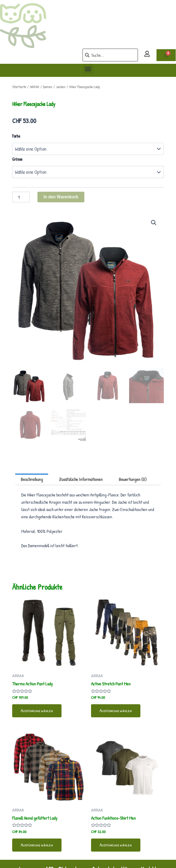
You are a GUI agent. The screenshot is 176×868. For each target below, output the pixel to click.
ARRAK (35, 87)
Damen (48, 87)
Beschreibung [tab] (32, 479)
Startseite (19, 87)
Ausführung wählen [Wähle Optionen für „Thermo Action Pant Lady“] (37, 711)
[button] (88, 69)
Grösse (17, 159)
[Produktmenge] (21, 197)
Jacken (61, 87)
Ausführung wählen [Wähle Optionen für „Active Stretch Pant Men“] (116, 711)
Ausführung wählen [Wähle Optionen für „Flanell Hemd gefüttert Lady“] (37, 845)
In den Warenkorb (61, 197)
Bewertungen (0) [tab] (133, 479)
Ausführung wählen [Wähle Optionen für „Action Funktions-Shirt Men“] (116, 845)
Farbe (16, 136)
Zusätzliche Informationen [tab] (81, 479)
